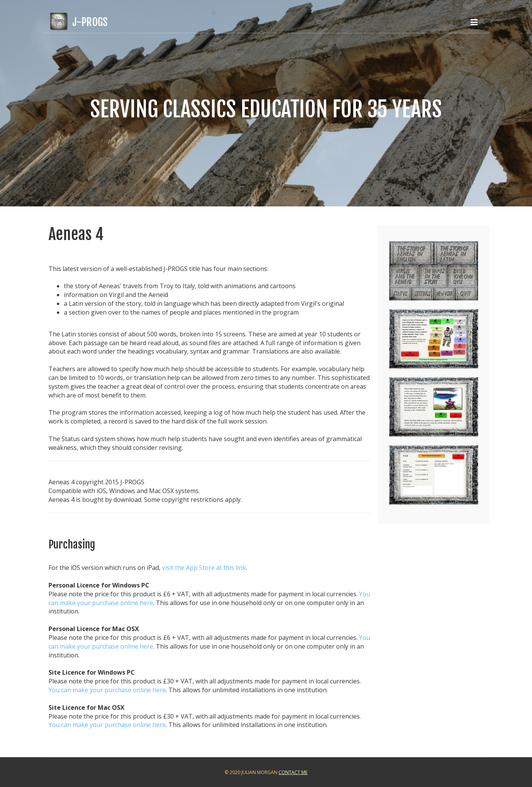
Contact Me (293, 772)
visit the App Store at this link (204, 568)
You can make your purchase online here (107, 690)
